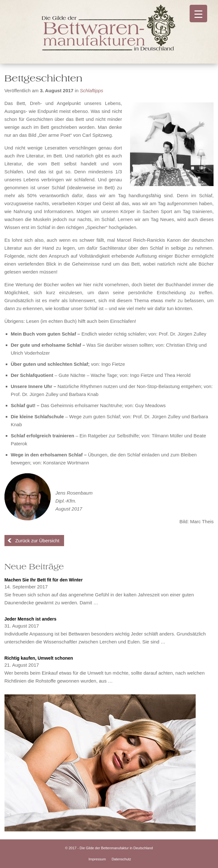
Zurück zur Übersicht (37, 541)
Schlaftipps (91, 90)
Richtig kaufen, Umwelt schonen (39, 658)
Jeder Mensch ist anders (30, 619)
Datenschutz (121, 859)
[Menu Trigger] (198, 14)
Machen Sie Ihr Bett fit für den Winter (44, 580)
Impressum (97, 859)
